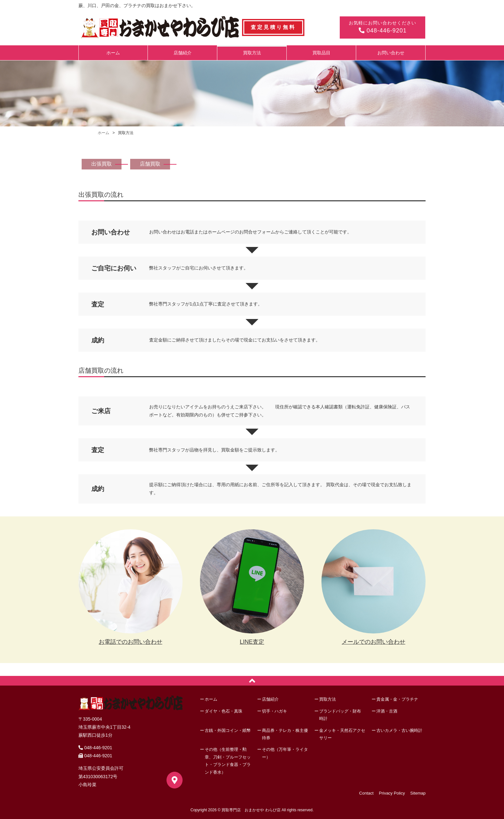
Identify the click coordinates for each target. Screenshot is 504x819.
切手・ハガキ (274, 711)
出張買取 (102, 164)
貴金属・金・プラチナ (397, 699)
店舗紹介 (183, 53)
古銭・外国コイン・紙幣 (228, 730)
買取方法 (252, 53)
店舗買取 (150, 164)
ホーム (113, 53)
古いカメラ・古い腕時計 (399, 730)
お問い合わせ (391, 53)
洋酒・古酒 (387, 711)
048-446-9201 (382, 31)
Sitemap (418, 793)
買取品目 (321, 53)
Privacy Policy (392, 793)
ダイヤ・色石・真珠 (224, 711)
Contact (366, 793)
